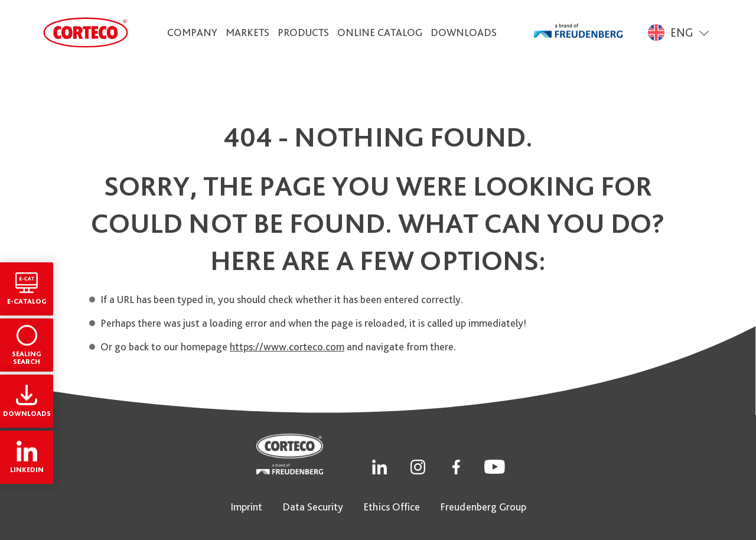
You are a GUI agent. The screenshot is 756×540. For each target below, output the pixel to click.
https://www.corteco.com (287, 347)
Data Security (313, 507)
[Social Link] (379, 466)
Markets (247, 32)
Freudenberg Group (483, 507)
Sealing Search (27, 345)
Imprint (246, 507)
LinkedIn (27, 457)
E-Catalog (27, 289)
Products (303, 32)
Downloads (464, 32)
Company (192, 32)
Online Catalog (380, 32)
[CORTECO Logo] (86, 32)
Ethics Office (392, 507)
